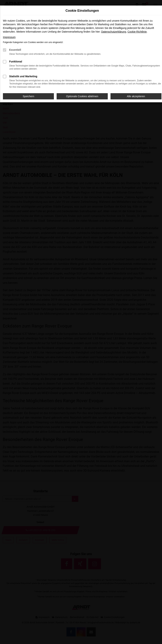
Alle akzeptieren (136, 96)
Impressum (9, 37)
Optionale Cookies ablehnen (82, 96)
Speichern (28, 96)
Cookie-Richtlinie (137, 32)
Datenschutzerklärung (114, 32)
